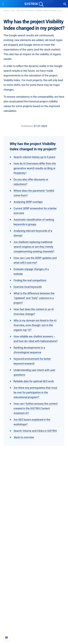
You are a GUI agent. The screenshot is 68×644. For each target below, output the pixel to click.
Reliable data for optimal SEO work (34, 381)
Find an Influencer (34, 559)
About (34, 511)
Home (6, 10)
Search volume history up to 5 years (34, 157)
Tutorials (34, 597)
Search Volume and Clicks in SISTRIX (35, 431)
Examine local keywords (28, 287)
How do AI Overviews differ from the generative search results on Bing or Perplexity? (35, 168)
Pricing (34, 545)
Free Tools (34, 592)
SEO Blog (34, 588)
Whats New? (34, 617)
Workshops (34, 578)
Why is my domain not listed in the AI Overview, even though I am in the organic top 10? (35, 325)
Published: (27, 126)
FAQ (13, 10)
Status (34, 631)
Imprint (34, 530)
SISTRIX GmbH (34, 505)
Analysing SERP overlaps (28, 202)
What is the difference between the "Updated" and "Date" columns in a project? (34, 298)
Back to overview (24, 437)
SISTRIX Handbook (34, 612)
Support (34, 606)
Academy (34, 583)
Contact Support (34, 626)
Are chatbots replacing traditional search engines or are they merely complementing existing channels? (34, 247)
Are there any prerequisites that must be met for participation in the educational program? (35, 392)
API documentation (34, 622)
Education (34, 520)
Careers (34, 515)
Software (34, 539)
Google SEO (34, 549)
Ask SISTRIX (34, 574)
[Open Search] (65, 4)
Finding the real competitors (30, 280)
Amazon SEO (34, 554)
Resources (34, 568)
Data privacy (34, 525)
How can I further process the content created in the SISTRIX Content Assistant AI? (36, 408)
